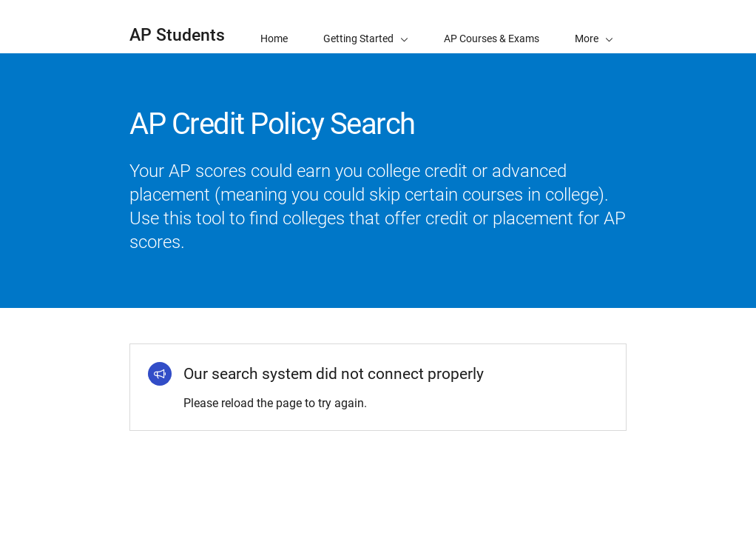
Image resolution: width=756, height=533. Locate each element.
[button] (594, 27)
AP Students (177, 35)
